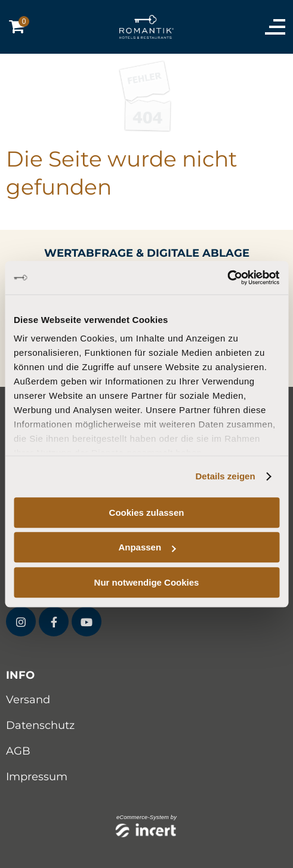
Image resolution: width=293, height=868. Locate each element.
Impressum (37, 777)
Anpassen (147, 547)
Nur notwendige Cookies (147, 582)
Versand (28, 700)
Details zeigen (226, 476)
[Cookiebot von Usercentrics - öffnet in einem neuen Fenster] (227, 278)
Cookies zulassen (147, 513)
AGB (18, 751)
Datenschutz (40, 725)
